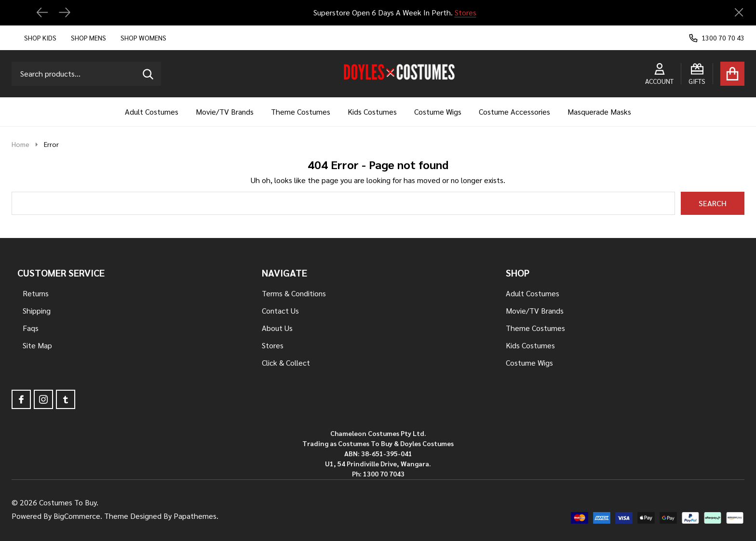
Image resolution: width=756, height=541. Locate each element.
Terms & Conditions (294, 293)
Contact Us (280, 310)
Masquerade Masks (599, 112)
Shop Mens (88, 38)
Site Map (37, 345)
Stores (465, 12)
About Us (277, 328)
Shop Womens (143, 38)
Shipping (37, 310)
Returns (36, 293)
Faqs (31, 328)
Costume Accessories (514, 112)
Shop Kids (40, 38)
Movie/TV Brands (225, 112)
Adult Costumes (152, 112)
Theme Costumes (301, 112)
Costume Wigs (438, 112)
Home (20, 144)
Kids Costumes (372, 112)
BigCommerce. (78, 516)
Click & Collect (286, 363)
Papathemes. (196, 516)
